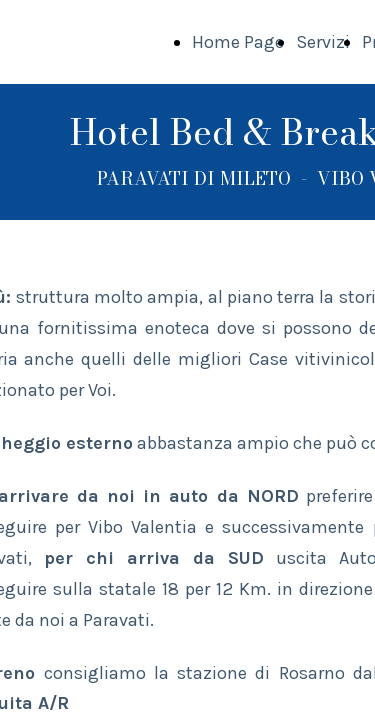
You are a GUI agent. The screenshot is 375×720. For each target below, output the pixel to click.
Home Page (238, 42)
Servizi (323, 42)
